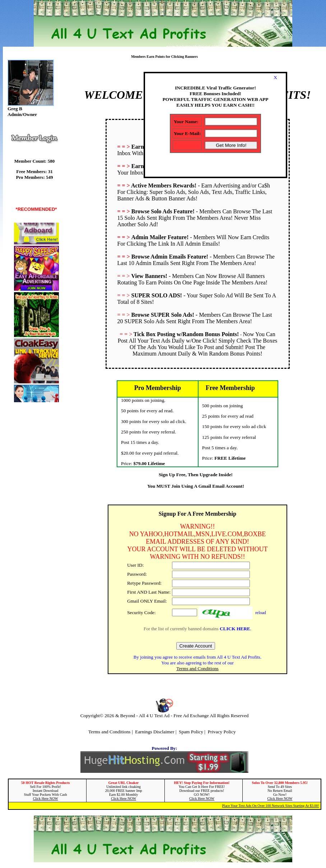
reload (261, 613)
